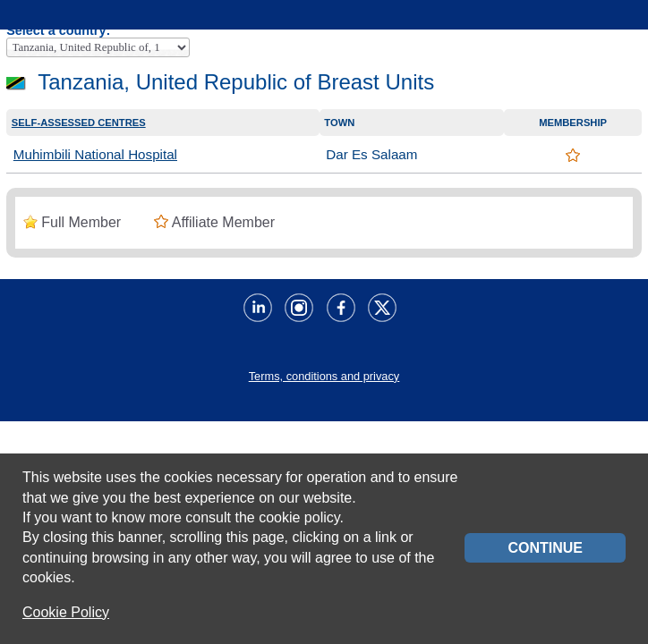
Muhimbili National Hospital (95, 154)
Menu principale (23, 20)
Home (73, 20)
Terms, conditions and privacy (324, 376)
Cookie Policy (66, 612)
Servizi (627, 20)
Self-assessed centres (79, 123)
